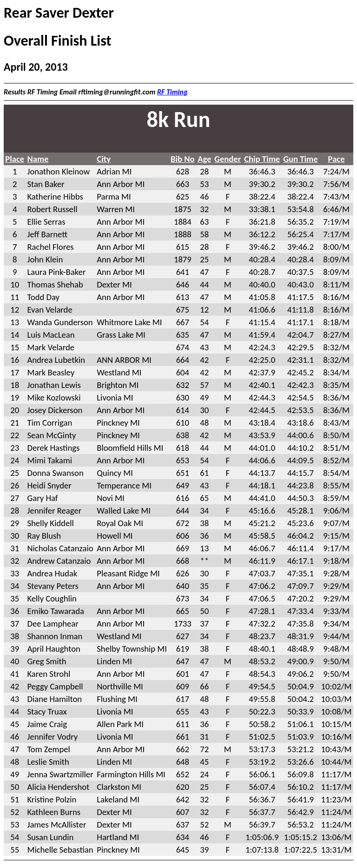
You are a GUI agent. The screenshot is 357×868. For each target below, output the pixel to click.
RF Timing (172, 92)
